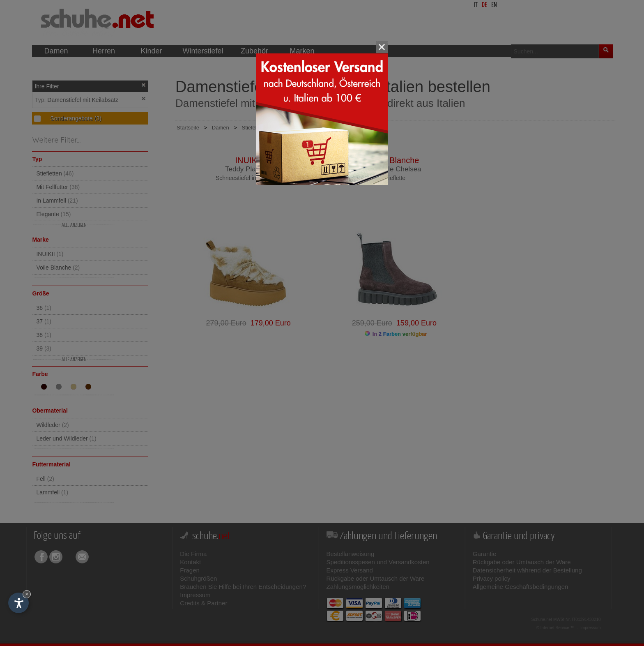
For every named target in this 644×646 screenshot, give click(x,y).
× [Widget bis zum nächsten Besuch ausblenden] (27, 594)
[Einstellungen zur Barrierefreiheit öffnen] (18, 603)
